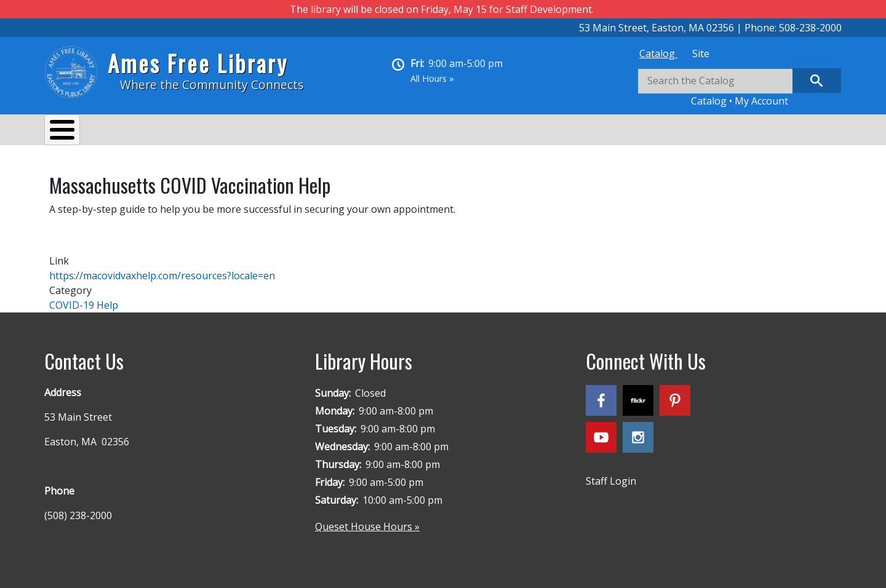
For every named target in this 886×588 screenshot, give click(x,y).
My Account (761, 101)
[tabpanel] (740, 88)
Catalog (658, 54)
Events (202, 132)
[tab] (658, 54)
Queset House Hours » (367, 520)
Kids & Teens (388, 132)
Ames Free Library (198, 63)
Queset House (475, 132)
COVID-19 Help (84, 299)
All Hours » (432, 78)
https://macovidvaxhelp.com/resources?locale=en (162, 269)
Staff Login (611, 475)
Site (701, 54)
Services (143, 132)
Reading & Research (288, 132)
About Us (78, 132)
